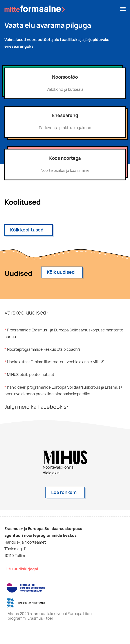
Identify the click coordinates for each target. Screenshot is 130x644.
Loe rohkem (64, 492)
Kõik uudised (61, 272)
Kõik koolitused (27, 230)
